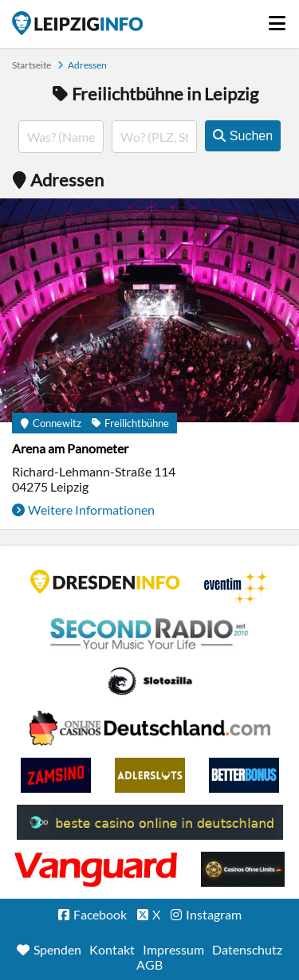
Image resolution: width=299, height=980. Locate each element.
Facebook (100, 914)
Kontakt (112, 949)
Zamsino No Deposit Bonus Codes (56, 775)
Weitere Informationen (91, 510)
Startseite (77, 23)
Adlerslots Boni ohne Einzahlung (150, 775)
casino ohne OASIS (96, 869)
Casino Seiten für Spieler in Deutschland (150, 681)
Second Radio (150, 634)
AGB (149, 964)
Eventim (237, 587)
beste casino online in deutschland (150, 822)
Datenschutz (247, 949)
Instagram (214, 914)
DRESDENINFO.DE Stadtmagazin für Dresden (105, 582)
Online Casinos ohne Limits (243, 869)
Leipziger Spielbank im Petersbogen (150, 728)
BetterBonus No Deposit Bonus (244, 775)
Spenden (57, 949)
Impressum (173, 949)
